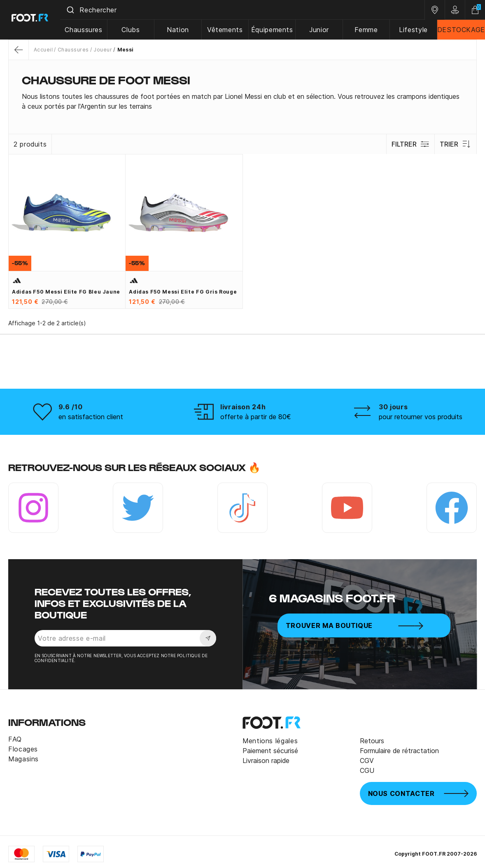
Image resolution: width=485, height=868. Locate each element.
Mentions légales (270, 741)
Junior (320, 30)
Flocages (23, 749)
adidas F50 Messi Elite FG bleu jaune (66, 292)
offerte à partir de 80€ (256, 417)
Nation (180, 30)
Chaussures (87, 30)
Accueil (43, 50)
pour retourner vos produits (421, 417)
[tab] (242, 101)
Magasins (23, 759)
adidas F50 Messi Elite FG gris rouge (183, 292)
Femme (367, 30)
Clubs (133, 30)
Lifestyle (414, 30)
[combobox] (244, 10)
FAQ (15, 739)
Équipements (273, 30)
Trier (456, 144)
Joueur (103, 50)
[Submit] (73, 10)
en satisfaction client (91, 417)
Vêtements (227, 30)
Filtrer (410, 144)
